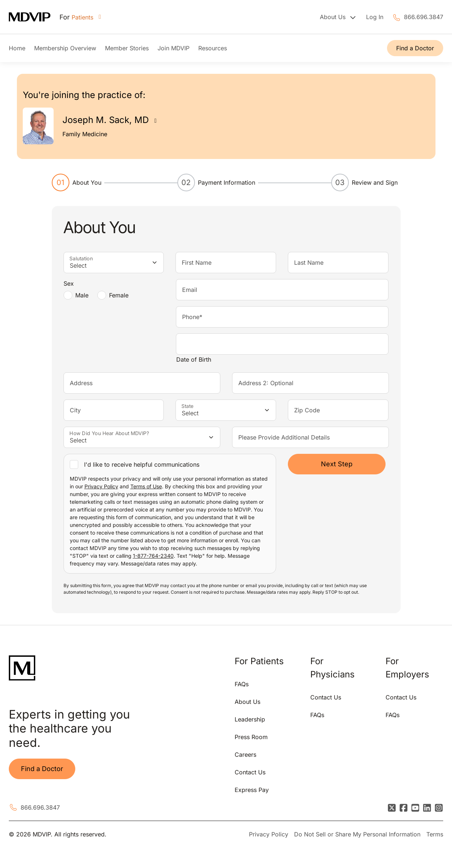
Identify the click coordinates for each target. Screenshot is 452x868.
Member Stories (127, 48)
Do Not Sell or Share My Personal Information (357, 834)
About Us (247, 702)
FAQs (242, 684)
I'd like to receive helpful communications (142, 464)
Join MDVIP (173, 48)
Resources (213, 48)
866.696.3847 (424, 17)
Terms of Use (146, 486)
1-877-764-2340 (153, 556)
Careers (245, 755)
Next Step (337, 464)
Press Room (251, 737)
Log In (375, 17)
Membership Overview (65, 48)
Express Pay (252, 790)
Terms (435, 834)
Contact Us (250, 772)
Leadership (250, 719)
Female (119, 295)
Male (82, 295)
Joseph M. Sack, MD (106, 120)
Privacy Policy (101, 486)
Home (17, 48)
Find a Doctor (415, 48)
